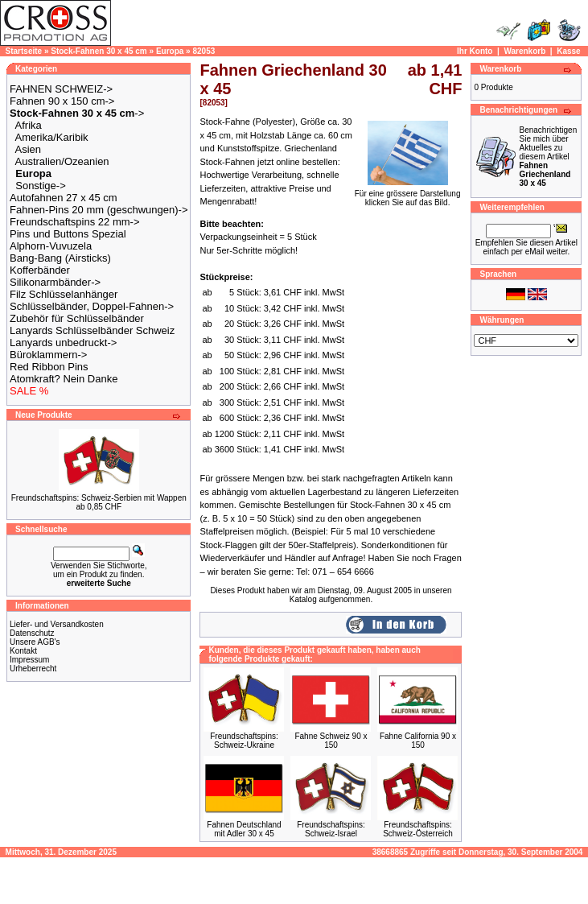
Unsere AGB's (35, 642)
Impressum (29, 660)
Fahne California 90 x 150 (418, 741)
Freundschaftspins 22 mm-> (74, 222)
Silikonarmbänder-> (55, 282)
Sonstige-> (41, 186)
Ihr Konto (475, 51)
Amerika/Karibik (52, 137)
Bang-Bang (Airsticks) (60, 258)
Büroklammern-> (48, 355)
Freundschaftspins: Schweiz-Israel (331, 829)
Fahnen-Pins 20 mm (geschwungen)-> (99, 210)
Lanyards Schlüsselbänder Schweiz (92, 330)
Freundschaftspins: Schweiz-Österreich (418, 829)
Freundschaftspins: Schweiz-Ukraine (244, 741)
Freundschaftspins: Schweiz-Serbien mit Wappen (99, 498)
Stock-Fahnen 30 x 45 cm (99, 51)
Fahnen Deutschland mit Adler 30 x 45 (244, 829)
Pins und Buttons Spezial (68, 234)
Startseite (24, 51)
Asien (29, 149)
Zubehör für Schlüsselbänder (77, 318)
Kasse (568, 51)
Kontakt (23, 651)
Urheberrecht (33, 669)
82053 (204, 51)
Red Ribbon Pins (49, 367)
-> (77, 113)
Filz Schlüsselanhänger (64, 294)
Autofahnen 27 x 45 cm (64, 198)
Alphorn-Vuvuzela (51, 246)
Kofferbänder (40, 270)
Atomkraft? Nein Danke (64, 379)
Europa (170, 51)
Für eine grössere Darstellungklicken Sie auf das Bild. (408, 194)
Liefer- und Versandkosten (57, 624)
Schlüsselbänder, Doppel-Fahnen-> (92, 306)
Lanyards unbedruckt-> (63, 343)
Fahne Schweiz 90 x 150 (331, 741)
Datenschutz (32, 633)
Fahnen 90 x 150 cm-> (62, 101)
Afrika (29, 125)
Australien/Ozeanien (62, 161)
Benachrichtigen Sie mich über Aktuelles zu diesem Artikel (548, 157)
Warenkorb (524, 51)
